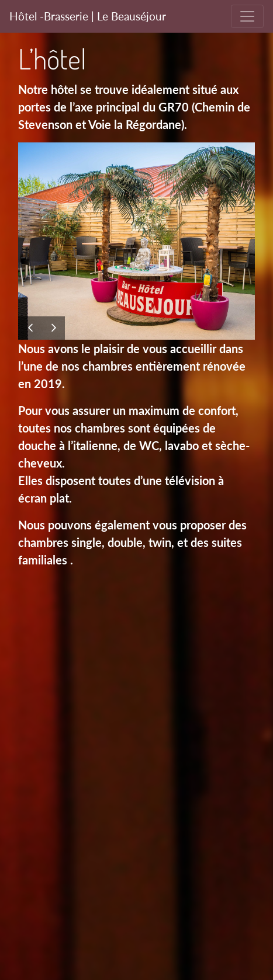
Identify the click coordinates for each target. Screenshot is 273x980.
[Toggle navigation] (247, 16)
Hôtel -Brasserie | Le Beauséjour (88, 16)
